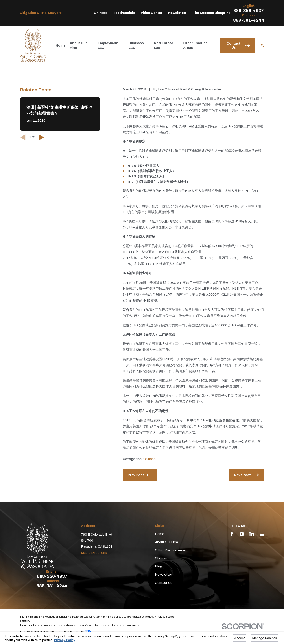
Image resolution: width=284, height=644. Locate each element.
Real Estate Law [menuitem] (163, 45)
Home (160, 534)
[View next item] (41, 137)
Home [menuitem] (61, 45)
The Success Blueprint (211, 13)
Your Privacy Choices (74, 632)
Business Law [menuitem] (136, 45)
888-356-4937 (249, 11)
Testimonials (124, 13)
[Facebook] (232, 534)
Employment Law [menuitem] (108, 45)
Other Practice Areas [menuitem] (195, 45)
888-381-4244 (249, 20)
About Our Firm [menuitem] (78, 45)
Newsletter (177, 13)
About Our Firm (166, 542)
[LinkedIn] (252, 534)
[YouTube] (242, 534)
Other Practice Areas (171, 550)
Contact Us (164, 583)
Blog (159, 566)
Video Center (151, 13)
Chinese (101, 13)
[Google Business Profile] (262, 534)
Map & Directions (94, 553)
